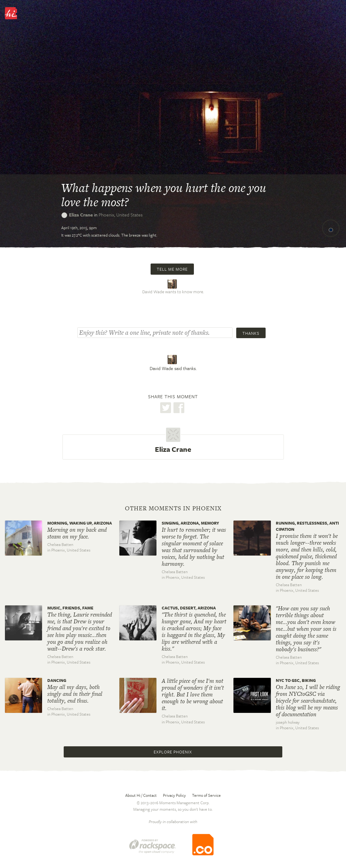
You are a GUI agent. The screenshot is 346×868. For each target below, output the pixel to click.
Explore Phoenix (173, 752)
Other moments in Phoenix (173, 508)
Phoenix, (121, 215)
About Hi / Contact (141, 795)
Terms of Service (206, 795)
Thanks (251, 333)
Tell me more (172, 269)
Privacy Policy (174, 795)
